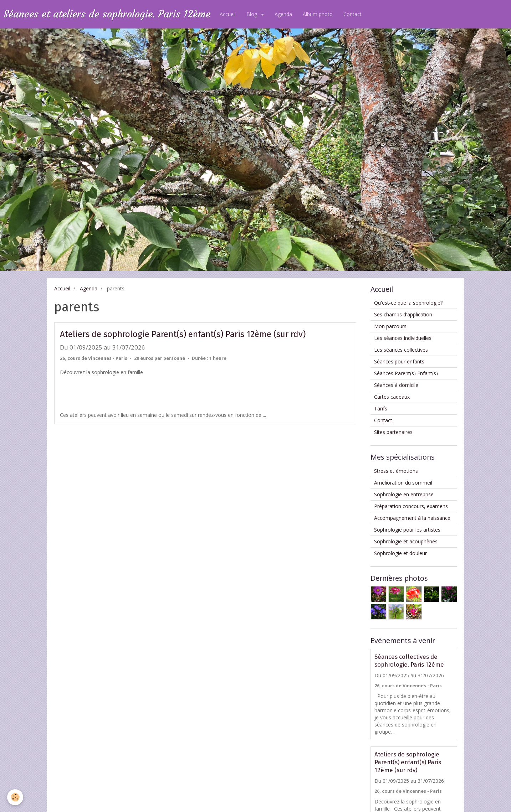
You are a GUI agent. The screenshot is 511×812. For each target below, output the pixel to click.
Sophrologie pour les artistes (407, 530)
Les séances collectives (401, 350)
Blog (252, 14)
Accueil (228, 14)
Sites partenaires (393, 432)
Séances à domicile (396, 385)
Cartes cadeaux (392, 397)
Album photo (318, 14)
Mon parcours (390, 326)
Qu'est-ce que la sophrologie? (408, 303)
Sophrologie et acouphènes (406, 541)
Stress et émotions (396, 471)
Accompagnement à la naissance (412, 518)
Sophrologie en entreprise (404, 494)
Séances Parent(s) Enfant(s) (406, 373)
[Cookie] (15, 797)
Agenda (283, 14)
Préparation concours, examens (411, 506)
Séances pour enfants (399, 361)
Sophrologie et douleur (400, 553)
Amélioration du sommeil (403, 483)
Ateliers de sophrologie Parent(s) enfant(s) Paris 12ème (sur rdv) (183, 334)
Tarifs (381, 408)
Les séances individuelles (403, 338)
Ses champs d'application (403, 314)
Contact (352, 14)
